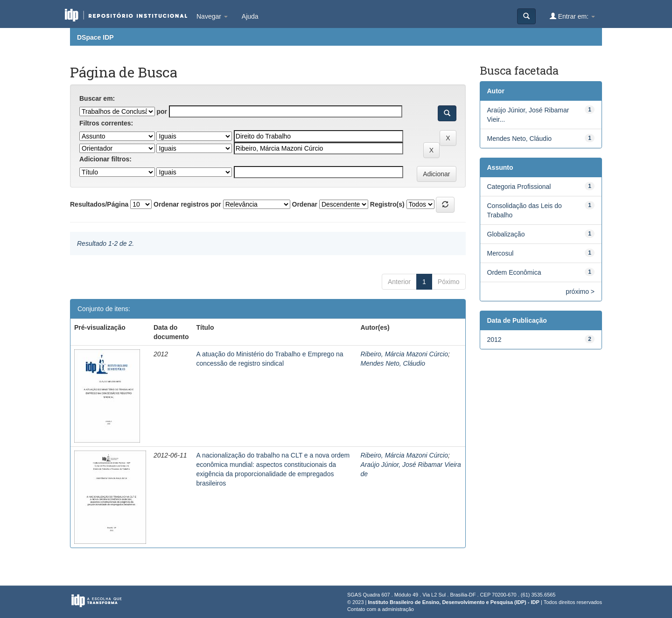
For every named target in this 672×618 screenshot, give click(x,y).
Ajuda (250, 16)
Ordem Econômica (514, 272)
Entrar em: (572, 16)
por (162, 111)
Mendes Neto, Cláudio (393, 363)
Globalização (506, 234)
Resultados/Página (99, 204)
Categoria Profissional (519, 187)
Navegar (212, 16)
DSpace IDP (95, 37)
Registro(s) (387, 204)
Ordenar (305, 204)
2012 (494, 340)
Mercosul (500, 253)
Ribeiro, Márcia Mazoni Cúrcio (405, 354)
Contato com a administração (381, 609)
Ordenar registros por (187, 204)
